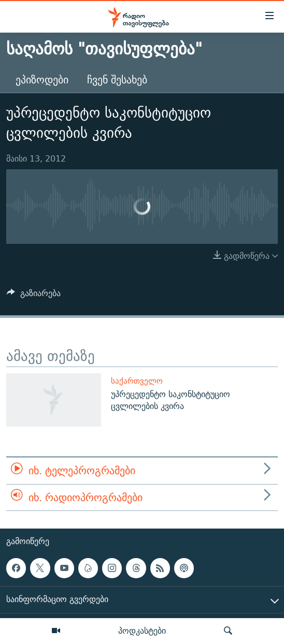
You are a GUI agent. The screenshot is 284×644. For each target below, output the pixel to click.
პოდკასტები (142, 631)
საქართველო (137, 381)
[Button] (34, 296)
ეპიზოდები (42, 79)
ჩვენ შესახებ (117, 79)
